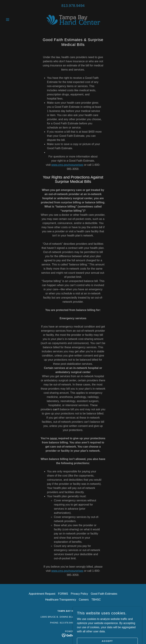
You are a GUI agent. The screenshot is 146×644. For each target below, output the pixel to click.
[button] (14, 19)
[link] (73, 19)
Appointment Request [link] (42, 594)
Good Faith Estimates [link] (104, 594)
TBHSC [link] (96, 600)
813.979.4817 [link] (88, 623)
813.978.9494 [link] (73, 6)
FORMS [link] (63, 594)
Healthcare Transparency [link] (61, 600)
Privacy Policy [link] (79, 594)
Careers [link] (84, 600)
